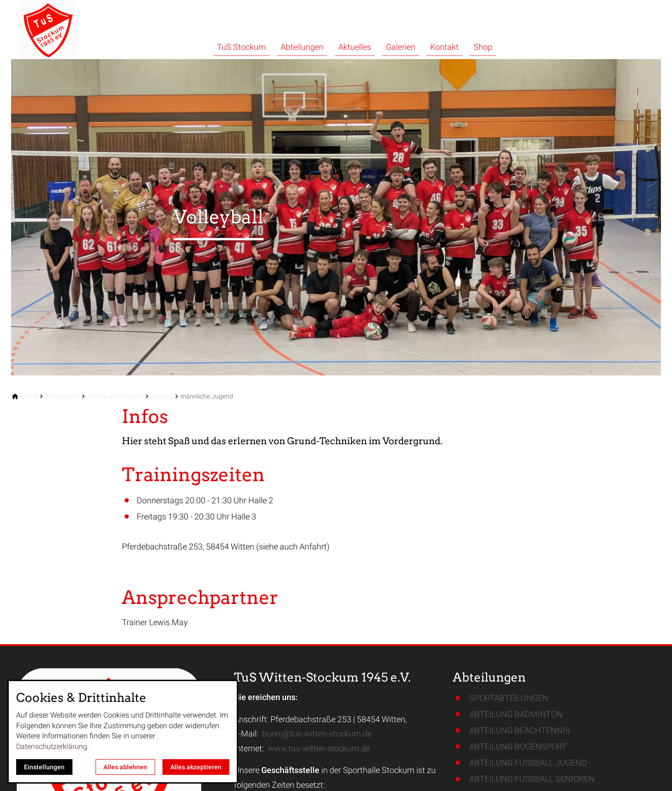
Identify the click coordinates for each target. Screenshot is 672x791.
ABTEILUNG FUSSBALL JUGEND (528, 763)
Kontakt (444, 47)
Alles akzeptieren (196, 767)
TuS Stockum (241, 47)
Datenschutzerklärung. (53, 746)
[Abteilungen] (62, 396)
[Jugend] (162, 396)
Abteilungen (302, 47)
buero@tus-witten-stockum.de (317, 734)
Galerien (401, 47)
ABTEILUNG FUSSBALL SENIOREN (532, 779)
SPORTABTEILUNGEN (509, 698)
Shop (483, 47)
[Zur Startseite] (74, 30)
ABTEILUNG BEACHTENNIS (520, 730)
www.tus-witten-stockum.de (319, 748)
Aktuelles (355, 47)
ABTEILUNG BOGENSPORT (518, 746)
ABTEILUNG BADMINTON (516, 714)
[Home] (29, 396)
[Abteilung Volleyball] (115, 396)
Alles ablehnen (125, 767)
